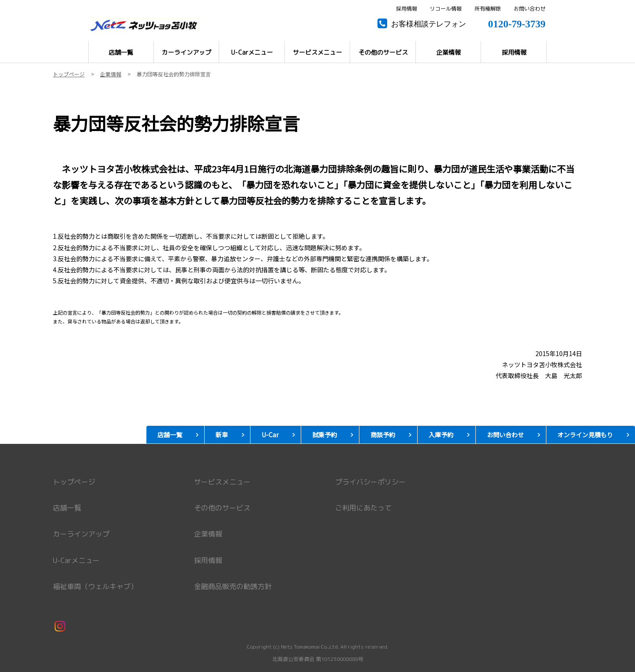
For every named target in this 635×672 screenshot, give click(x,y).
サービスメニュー (222, 482)
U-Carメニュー (76, 560)
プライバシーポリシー (370, 482)
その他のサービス (222, 508)
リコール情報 (446, 9)
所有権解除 (488, 9)
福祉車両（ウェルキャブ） (95, 586)
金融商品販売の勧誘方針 (233, 586)
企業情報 (208, 534)
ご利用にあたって (363, 508)
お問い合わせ (530, 9)
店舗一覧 (67, 508)
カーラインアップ (81, 534)
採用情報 (407, 9)
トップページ (74, 482)
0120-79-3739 (517, 23)
